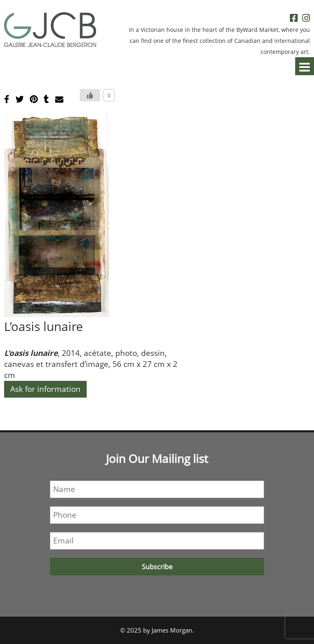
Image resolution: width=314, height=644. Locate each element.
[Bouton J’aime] (90, 95)
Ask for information (45, 389)
